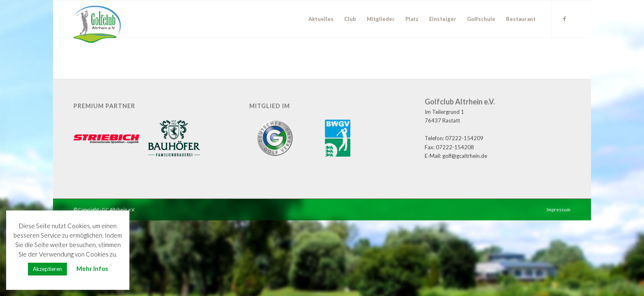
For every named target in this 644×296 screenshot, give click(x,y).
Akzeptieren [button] (47, 269)
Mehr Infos (92, 268)
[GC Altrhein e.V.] (97, 24)
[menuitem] (321, 19)
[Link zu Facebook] (564, 18)
